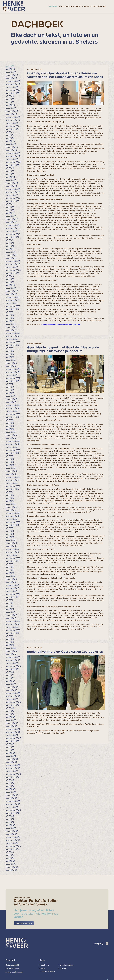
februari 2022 (12, 219)
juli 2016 (9, 420)
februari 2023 (12, 183)
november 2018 (13, 336)
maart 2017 (11, 396)
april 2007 (10, 753)
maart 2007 (11, 756)
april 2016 (10, 429)
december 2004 (13, 837)
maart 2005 (11, 828)
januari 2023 (11, 186)
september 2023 (13, 162)
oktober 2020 (12, 267)
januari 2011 (11, 618)
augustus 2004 (13, 849)
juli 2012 (9, 564)
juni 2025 (10, 99)
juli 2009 (10, 672)
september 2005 (13, 810)
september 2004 (13, 846)
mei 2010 (10, 642)
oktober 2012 (12, 555)
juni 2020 (10, 279)
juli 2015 (9, 456)
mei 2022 (10, 210)
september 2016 (13, 414)
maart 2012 (11, 576)
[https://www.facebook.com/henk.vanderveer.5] (107, 941)
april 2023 (10, 177)
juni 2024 (10, 135)
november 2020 (13, 264)
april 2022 (10, 213)
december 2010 (13, 621)
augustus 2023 (12, 165)
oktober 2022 (12, 195)
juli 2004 (10, 852)
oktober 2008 (12, 699)
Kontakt (64, 966)
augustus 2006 (13, 777)
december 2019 (13, 297)
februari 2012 (12, 579)
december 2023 (13, 153)
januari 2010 (11, 654)
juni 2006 (10, 783)
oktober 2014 (12, 483)
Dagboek (45, 962)
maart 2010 (11, 648)
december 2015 (13, 441)
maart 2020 (11, 288)
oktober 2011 (11, 591)
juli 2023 (10, 168)
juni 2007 (10, 747)
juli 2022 (10, 204)
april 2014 (10, 501)
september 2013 (13, 522)
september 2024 (13, 126)
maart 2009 (11, 684)
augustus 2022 (12, 201)
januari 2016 (11, 438)
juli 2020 (10, 276)
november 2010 (13, 624)
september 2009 (13, 666)
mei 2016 (10, 426)
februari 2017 (12, 399)
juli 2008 (10, 708)
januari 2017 (11, 402)
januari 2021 (11, 258)
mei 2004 (10, 858)
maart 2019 (11, 324)
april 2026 (10, 69)
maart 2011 (10, 612)
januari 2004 (11, 870)
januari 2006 (11, 798)
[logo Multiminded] (107, 978)
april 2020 (10, 285)
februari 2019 (12, 327)
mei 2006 (10, 786)
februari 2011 (11, 615)
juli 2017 (9, 384)
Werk (43, 966)
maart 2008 (11, 720)
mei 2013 (10, 534)
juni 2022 (10, 207)
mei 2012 (10, 570)
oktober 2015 (12, 447)
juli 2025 (10, 96)
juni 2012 (10, 567)
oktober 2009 (12, 663)
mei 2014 (10, 498)
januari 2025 (11, 114)
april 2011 (10, 609)
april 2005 (10, 825)
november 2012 (13, 552)
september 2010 (13, 630)
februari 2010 (12, 651)
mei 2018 (10, 354)
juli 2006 (10, 780)
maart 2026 (11, 72)
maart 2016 (11, 432)
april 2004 (10, 861)
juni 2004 (10, 855)
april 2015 (10, 465)
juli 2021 (9, 240)
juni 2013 (10, 531)
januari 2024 (11, 150)
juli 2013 (9, 528)
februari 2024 (12, 147)
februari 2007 (12, 759)
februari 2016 (12, 435)
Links (42, 957)
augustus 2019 (12, 309)
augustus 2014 (12, 489)
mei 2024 (10, 138)
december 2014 (13, 477)
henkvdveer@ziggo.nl (15, 969)
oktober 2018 (12, 339)
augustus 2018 (12, 345)
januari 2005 (11, 834)
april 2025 (10, 105)
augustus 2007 (13, 741)
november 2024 (13, 120)
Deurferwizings (68, 962)
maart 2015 (11, 468)
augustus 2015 (12, 453)
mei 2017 (10, 390)
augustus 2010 (12, 633)
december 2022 (13, 189)
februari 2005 (12, 831)
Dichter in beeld (48, 969)
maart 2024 (11, 144)
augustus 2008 (13, 705)
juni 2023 (10, 171)
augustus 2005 (13, 813)
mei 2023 (10, 174)
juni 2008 (10, 711)
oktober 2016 (12, 411)
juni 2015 (10, 459)
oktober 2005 (12, 807)
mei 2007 (10, 750)
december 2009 (13, 657)
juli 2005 (10, 816)
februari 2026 (12, 75)
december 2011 (12, 585)
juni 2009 (10, 675)
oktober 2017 (12, 375)
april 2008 (10, 717)
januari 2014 (11, 510)
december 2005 (13, 801)
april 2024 (10, 141)
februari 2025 (12, 111)
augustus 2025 (12, 93)
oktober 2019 (12, 303)
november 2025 (13, 84)
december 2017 (13, 369)
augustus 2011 (12, 597)
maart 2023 (11, 180)
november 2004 (13, 840)
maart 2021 (11, 252)
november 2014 (13, 480)
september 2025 (13, 90)
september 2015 (13, 450)
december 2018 (13, 333)
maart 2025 (11, 108)
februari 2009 (12, 687)
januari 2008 (11, 726)
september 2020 (13, 270)
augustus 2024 (12, 129)
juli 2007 (10, 744)
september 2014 (13, 486)
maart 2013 (11, 540)
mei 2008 (10, 714)
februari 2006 (12, 795)
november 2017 (13, 372)
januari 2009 (11, 690)
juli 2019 (9, 312)
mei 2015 (10, 462)
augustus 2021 (12, 237)
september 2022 (13, 198)
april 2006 (10, 789)
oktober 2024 (12, 123)
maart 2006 (11, 792)
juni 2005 (10, 819)
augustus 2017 (12, 381)
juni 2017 (10, 387)
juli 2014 (9, 492)
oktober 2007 (12, 735)
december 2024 (13, 117)
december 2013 (13, 513)
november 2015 (13, 444)
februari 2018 (12, 363)
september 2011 (13, 594)
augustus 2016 (12, 417)
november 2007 (13, 732)
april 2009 (10, 681)
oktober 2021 (12, 231)
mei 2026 (10, 66)
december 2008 (13, 693)
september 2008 (13, 702)
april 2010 (10, 645)
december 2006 (13, 765)
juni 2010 (10, 639)
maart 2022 (11, 216)
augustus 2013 (12, 525)
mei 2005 (10, 822)
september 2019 (13, 306)
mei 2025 (10, 102)
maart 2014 (11, 504)
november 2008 (13, 696)
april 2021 (10, 249)
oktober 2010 (12, 627)
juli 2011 (9, 600)
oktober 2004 (12, 843)
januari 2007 (11, 762)
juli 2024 (10, 132)
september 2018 (13, 342)
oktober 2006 (12, 771)
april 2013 (10, 537)
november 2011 (12, 588)
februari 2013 (12, 543)
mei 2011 (9, 606)
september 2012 (13, 558)
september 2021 (13, 234)
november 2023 (13, 156)
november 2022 (13, 192)
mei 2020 (10, 282)
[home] (14, 6)
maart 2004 (11, 864)
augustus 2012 (12, 561)
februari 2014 (12, 507)
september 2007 (13, 738)
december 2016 (13, 405)
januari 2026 (11, 78)
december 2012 (13, 549)
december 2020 (13, 261)
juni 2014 (10, 495)
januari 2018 (11, 366)
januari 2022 (11, 222)
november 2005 (13, 804)
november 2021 (13, 228)
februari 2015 (12, 471)
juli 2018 (9, 348)
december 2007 (13, 729)
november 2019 (13, 300)
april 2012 (10, 573)
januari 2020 (11, 294)
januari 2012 (11, 582)
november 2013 (13, 516)
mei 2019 (10, 318)
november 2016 (13, 408)
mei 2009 (10, 678)
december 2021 (13, 225)
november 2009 (13, 660)
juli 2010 (10, 636)
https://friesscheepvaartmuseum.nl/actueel (61, 325)
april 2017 (10, 393)
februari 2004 (12, 867)
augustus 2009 (13, 669)
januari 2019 (11, 330)
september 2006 (13, 774)
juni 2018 (10, 351)
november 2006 (13, 768)
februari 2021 (12, 255)
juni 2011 (9, 603)
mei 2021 (10, 246)
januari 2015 (11, 474)
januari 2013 (11, 546)
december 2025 (13, 81)
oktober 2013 (12, 519)
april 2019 (10, 321)
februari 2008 (12, 723)
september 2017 (13, 378)
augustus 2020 (13, 273)
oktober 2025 (12, 87)
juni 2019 (10, 315)
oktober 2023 (12, 159)
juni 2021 (10, 243)
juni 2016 (10, 423)
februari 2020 (12, 291)
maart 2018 (11, 360)
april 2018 (10, 357)
